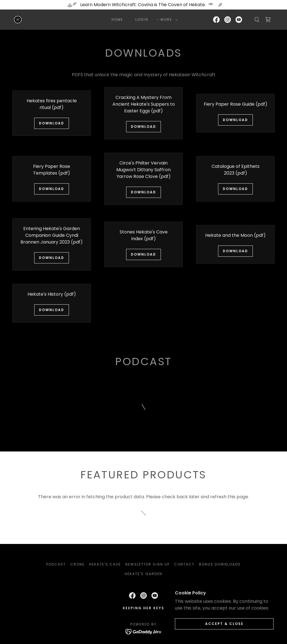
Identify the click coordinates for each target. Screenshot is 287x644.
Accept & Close (224, 624)
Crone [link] (77, 564)
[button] (168, 20)
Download (52, 123)
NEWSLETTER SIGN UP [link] (147, 564)
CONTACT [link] (184, 564)
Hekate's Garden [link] (143, 574)
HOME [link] (117, 19)
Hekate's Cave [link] (105, 564)
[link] (18, 19)
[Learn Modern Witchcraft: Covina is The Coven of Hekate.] (143, 5)
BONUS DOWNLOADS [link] (220, 564)
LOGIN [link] (142, 19)
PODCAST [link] (56, 564)
